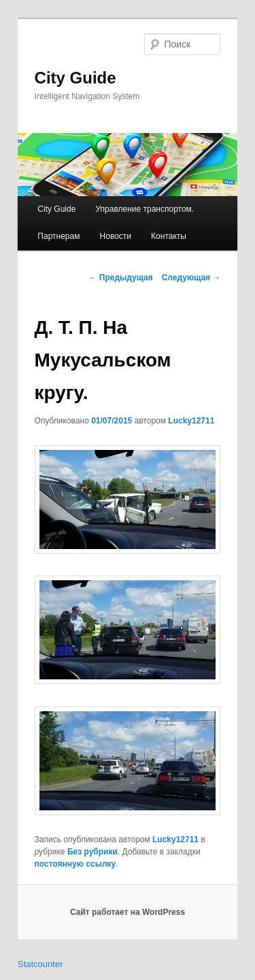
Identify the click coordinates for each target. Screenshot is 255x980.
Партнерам (58, 236)
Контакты (169, 236)
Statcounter (40, 964)
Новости (116, 236)
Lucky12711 (191, 421)
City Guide (75, 78)
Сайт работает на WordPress (128, 912)
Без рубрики (92, 852)
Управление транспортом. (144, 209)
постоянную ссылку (75, 864)
